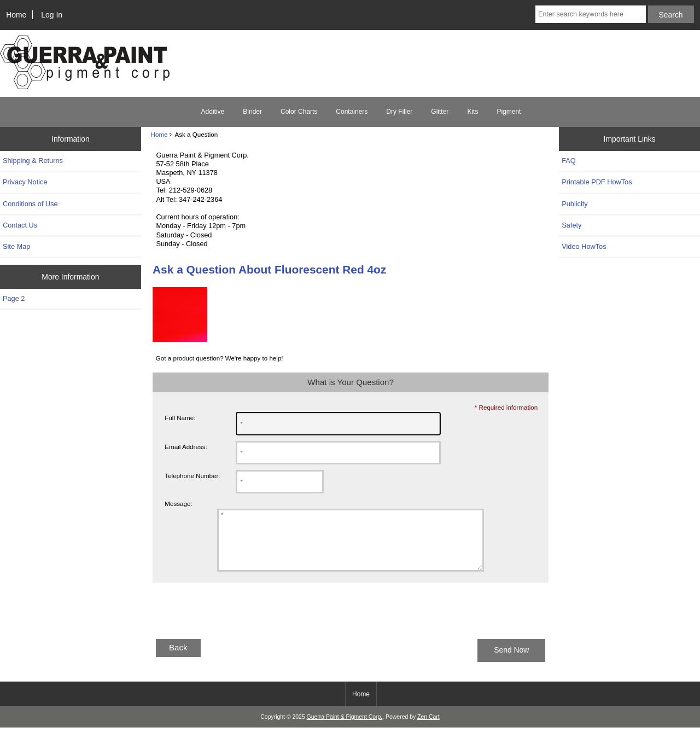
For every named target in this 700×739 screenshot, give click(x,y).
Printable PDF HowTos (597, 182)
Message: (178, 504)
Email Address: (186, 447)
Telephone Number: (192, 476)
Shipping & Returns (33, 161)
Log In (52, 15)
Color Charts (299, 112)
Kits (472, 112)
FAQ (569, 161)
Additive (213, 112)
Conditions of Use (30, 204)
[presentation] (236, 626)
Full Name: (180, 418)
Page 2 (14, 298)
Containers (352, 112)
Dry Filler (399, 112)
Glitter (440, 112)
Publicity (574, 204)
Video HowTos (584, 246)
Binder (252, 112)
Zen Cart (428, 728)
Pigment (509, 112)
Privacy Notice (25, 182)
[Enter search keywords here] (591, 14)
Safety (571, 225)
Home (16, 15)
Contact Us (20, 225)
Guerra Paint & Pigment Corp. (345, 728)
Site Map (16, 246)
